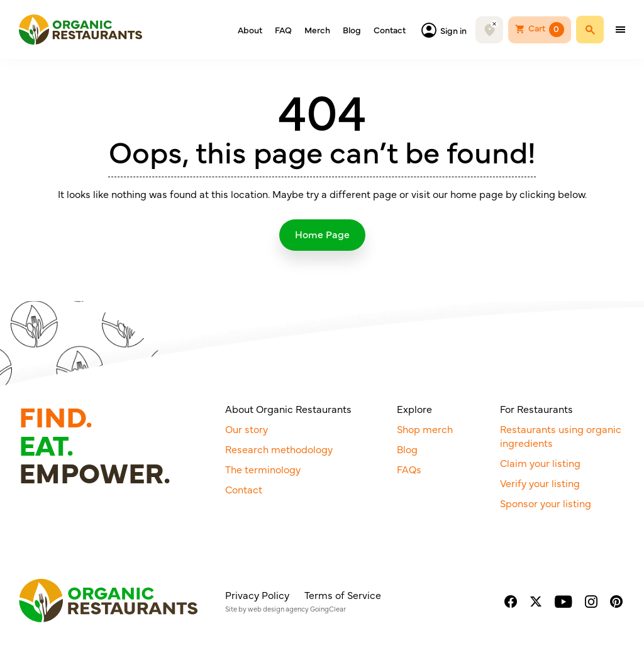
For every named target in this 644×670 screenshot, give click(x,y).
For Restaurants (536, 409)
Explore (414, 409)
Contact (390, 30)
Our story (247, 429)
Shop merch (425, 429)
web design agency (278, 609)
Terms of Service (343, 595)
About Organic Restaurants (288, 409)
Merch (317, 30)
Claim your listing (540, 463)
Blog (352, 30)
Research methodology (279, 449)
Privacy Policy (257, 595)
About (250, 30)
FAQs (409, 469)
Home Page (322, 234)
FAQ (283, 30)
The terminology (263, 469)
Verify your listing (540, 483)
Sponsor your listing (546, 503)
